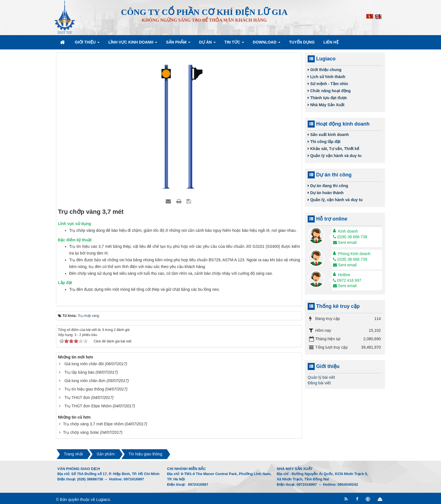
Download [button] (267, 44)
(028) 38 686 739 (350, 259)
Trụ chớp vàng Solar (81, 432)
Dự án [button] (207, 44)
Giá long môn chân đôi (84, 364)
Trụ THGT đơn (77, 398)
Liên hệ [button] (331, 42)
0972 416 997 (347, 280)
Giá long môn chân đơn (85, 381)
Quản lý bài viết (321, 377)
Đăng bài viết (319, 383)
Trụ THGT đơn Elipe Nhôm (88, 406)
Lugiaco (103, 500)
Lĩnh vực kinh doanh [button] (133, 44)
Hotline (344, 275)
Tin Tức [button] (234, 44)
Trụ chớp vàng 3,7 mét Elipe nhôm (93, 424)
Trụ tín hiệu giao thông (84, 389)
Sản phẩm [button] (178, 44)
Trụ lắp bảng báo (79, 372)
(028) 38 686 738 (350, 237)
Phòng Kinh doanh (354, 254)
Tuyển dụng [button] (302, 42)
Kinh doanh (348, 231)
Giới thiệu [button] (87, 44)
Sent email (345, 242)
